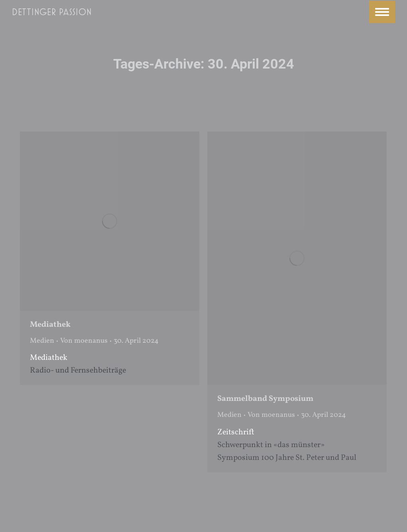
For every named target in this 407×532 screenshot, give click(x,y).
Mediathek (50, 325)
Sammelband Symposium (265, 399)
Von (84, 341)
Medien (42, 341)
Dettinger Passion (52, 12)
